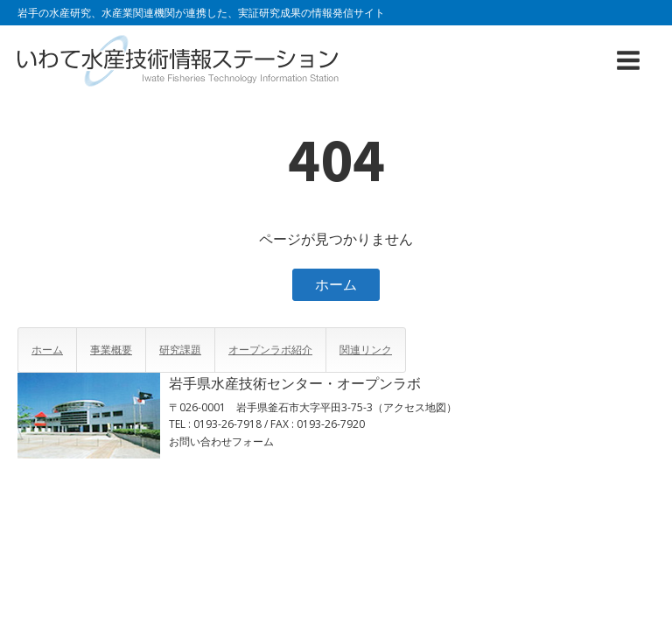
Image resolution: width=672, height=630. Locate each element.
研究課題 (180, 350)
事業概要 (111, 350)
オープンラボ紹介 (270, 350)
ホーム (336, 284)
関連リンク (366, 350)
